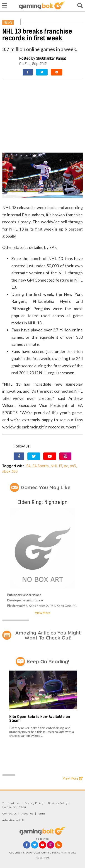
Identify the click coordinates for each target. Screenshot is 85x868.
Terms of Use (11, 803)
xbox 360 (10, 471)
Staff (42, 813)
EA (28, 466)
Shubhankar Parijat (51, 58)
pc (66, 466)
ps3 (73, 466)
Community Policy (14, 807)
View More (43, 613)
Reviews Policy (58, 803)
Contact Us (9, 813)
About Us (27, 813)
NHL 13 (56, 466)
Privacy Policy (34, 803)
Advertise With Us (14, 820)
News (8, 22)
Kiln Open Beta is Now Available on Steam (40, 719)
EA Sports (41, 466)
